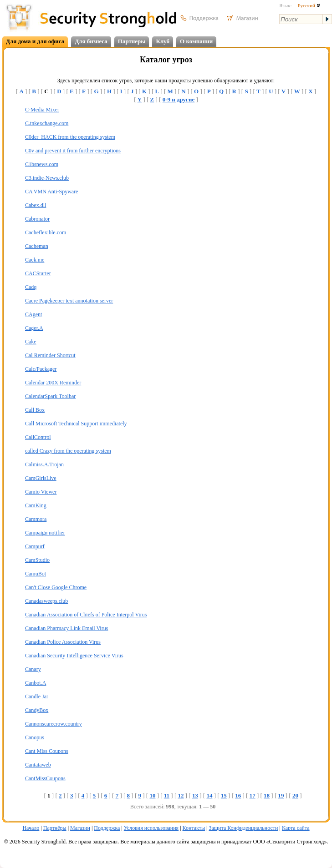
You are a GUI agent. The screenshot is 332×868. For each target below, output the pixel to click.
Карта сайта (296, 828)
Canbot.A (36, 683)
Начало (31, 828)
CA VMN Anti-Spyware (51, 192)
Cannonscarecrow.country (54, 724)
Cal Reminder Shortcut (50, 355)
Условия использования (151, 828)
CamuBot (36, 574)
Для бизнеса (91, 41)
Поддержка (107, 828)
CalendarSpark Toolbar (50, 396)
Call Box (35, 410)
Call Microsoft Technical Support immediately (76, 424)
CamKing (36, 505)
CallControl (38, 437)
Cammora (36, 519)
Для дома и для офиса (35, 41)
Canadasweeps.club (46, 601)
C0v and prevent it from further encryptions (73, 151)
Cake (31, 342)
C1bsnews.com (42, 164)
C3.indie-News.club (47, 178)
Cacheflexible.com (46, 232)
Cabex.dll (36, 205)
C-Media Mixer (42, 110)
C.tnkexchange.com (47, 123)
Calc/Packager (41, 369)
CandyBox (37, 710)
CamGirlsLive (41, 478)
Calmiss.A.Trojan (44, 464)
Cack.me (35, 260)
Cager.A (34, 328)
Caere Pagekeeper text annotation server (69, 301)
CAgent (33, 314)
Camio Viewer (41, 492)
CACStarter (38, 273)
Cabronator (37, 219)
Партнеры (132, 41)
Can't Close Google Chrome (56, 587)
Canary (33, 669)
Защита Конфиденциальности (243, 828)
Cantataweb (38, 765)
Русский (309, 5)
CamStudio (37, 560)
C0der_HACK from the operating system (70, 137)
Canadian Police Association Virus (63, 642)
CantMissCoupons (45, 778)
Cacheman (37, 246)
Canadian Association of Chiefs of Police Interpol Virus (86, 615)
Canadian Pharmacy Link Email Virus (66, 628)
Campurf (35, 546)
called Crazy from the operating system (68, 451)
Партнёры (55, 828)
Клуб (163, 41)
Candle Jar (37, 696)
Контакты (194, 828)
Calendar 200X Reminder (53, 383)
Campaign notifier (45, 533)
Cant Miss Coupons (47, 751)
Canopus (35, 737)
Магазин (80, 828)
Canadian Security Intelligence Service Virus (74, 656)
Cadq (31, 287)
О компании (196, 41)
